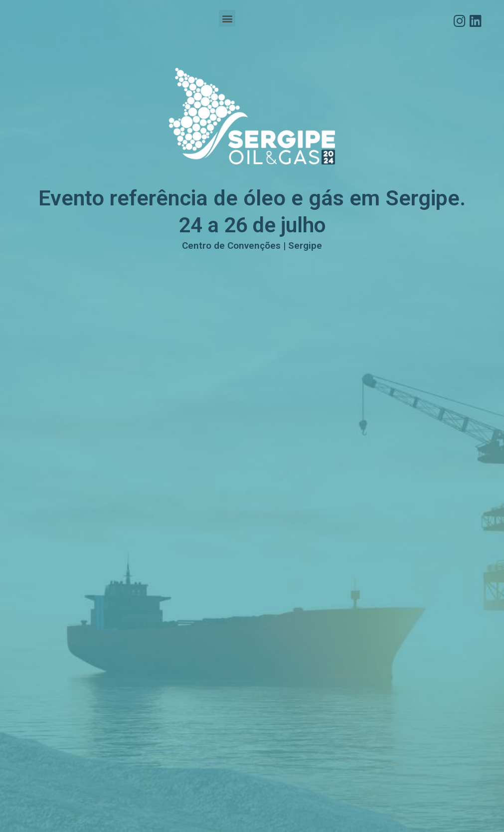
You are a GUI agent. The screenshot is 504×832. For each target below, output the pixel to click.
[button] (227, 18)
